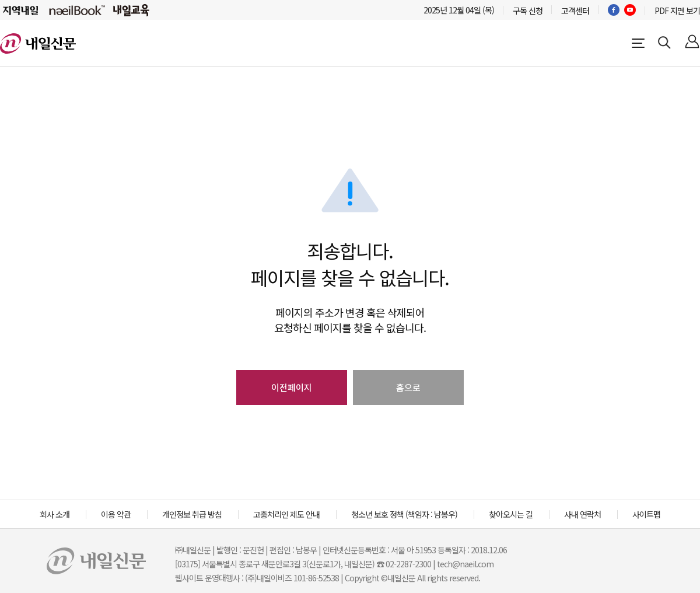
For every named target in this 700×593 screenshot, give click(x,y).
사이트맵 (646, 514)
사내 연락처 (582, 514)
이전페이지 (292, 387)
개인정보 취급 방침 (192, 514)
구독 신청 (528, 11)
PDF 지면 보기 (677, 11)
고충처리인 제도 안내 (286, 514)
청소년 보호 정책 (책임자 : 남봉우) (404, 514)
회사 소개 (55, 514)
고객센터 (575, 11)
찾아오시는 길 (511, 514)
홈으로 (408, 387)
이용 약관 (116, 514)
